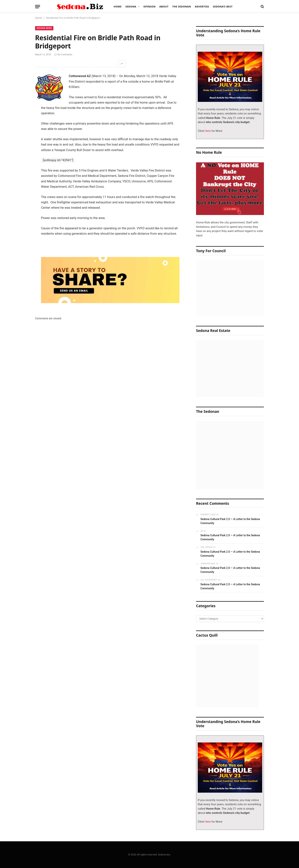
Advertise (202, 6)
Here (207, 131)
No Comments (63, 55)
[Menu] (38, 7)
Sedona (131, 6)
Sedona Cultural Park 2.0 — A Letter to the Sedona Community (230, 521)
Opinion (149, 6)
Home (118, 6)
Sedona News (44, 28)
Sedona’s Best (223, 6)
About (164, 6)
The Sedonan (182, 6)
